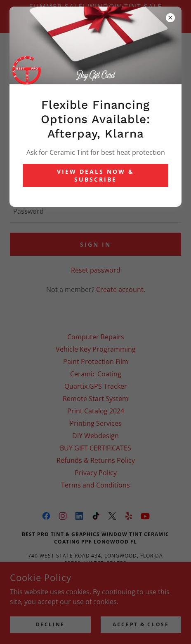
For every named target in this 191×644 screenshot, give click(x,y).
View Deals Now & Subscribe (95, 175)
